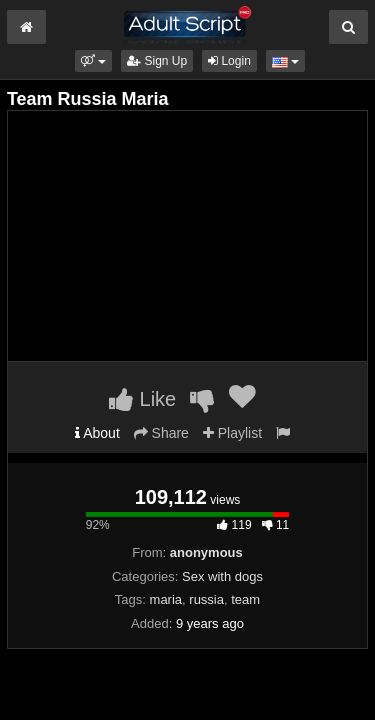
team (245, 599)
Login (229, 61)
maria (166, 599)
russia (206, 599)
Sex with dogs (222, 576)
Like (142, 399)
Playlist (232, 433)
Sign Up (157, 61)
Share (161, 433)
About (97, 433)
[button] (93, 61)
